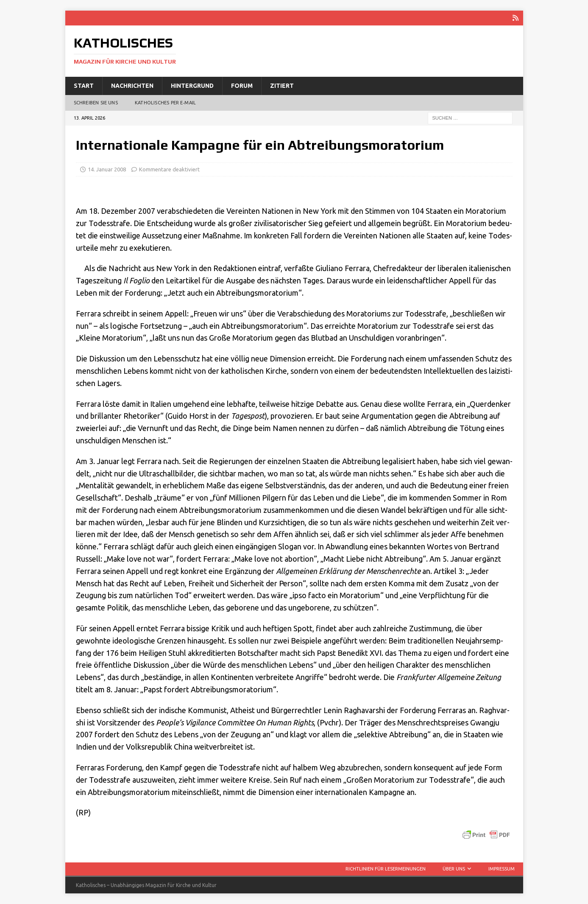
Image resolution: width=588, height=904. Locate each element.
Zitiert (282, 86)
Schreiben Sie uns (96, 103)
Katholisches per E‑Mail (165, 103)
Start (84, 86)
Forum (242, 86)
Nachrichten (132, 86)
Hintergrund (192, 86)
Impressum (502, 869)
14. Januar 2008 (107, 169)
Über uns (454, 869)
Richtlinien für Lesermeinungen (386, 869)
